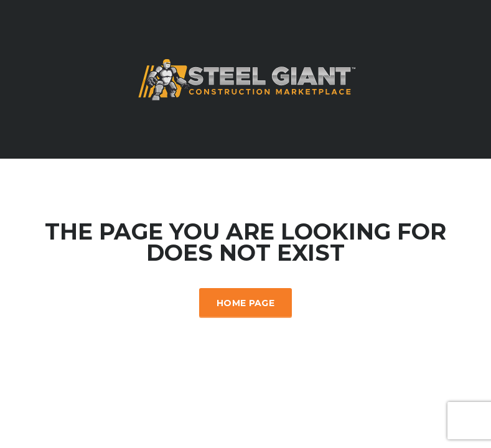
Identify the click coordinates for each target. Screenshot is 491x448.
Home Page (245, 303)
